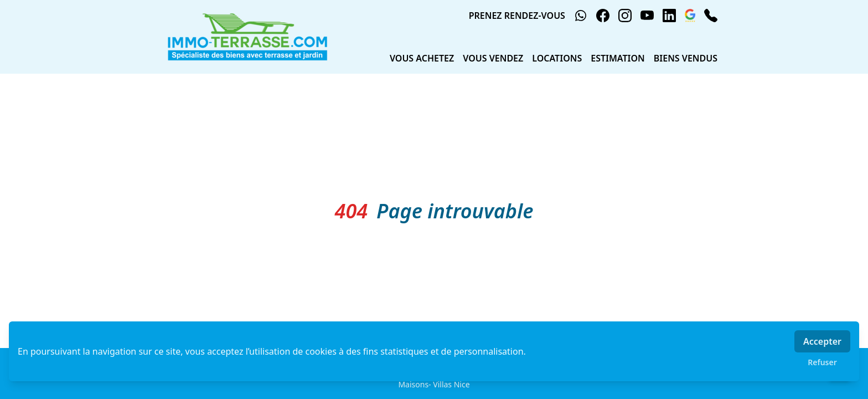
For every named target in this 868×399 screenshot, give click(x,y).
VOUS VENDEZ (493, 58)
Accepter (822, 341)
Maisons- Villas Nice (434, 384)
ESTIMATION (618, 58)
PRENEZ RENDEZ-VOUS (517, 16)
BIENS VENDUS (686, 58)
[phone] (711, 16)
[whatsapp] (581, 16)
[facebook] (603, 16)
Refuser (822, 362)
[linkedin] (669, 16)
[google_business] (690, 16)
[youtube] (647, 16)
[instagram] (625, 16)
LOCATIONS (557, 58)
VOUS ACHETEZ (422, 58)
